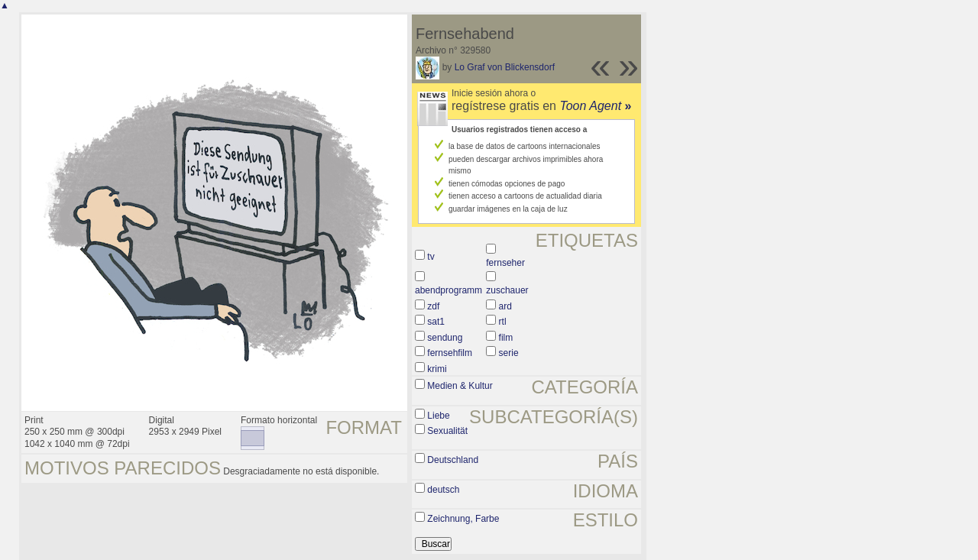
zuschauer (507, 290)
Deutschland (453, 460)
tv (431, 257)
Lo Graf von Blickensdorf (505, 67)
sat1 (436, 322)
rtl (503, 322)
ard (505, 306)
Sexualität (447, 431)
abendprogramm (449, 290)
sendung (445, 338)
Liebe (438, 416)
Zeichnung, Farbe (463, 519)
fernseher (505, 263)
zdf (433, 306)
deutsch (443, 490)
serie (509, 353)
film (506, 338)
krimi (437, 369)
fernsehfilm (450, 353)
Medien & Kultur (460, 386)
